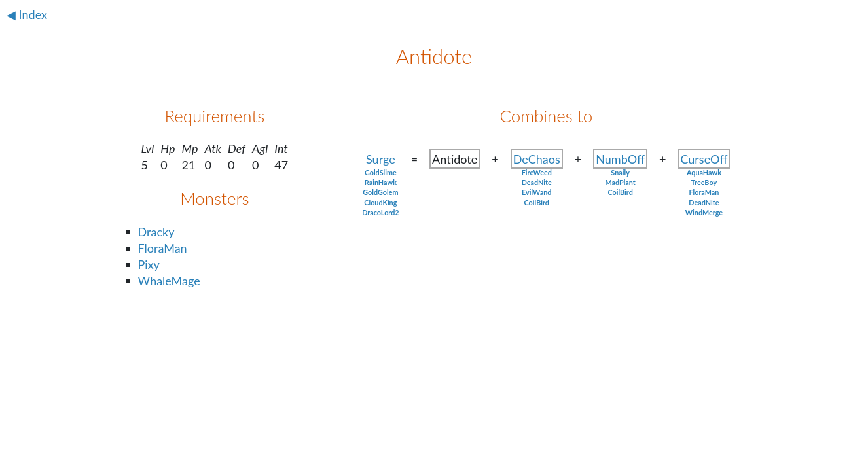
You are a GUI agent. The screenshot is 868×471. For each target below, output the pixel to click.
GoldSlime (381, 172)
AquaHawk (704, 172)
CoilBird (537, 202)
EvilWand (536, 192)
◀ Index (27, 14)
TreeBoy (704, 182)
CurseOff (704, 159)
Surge (381, 159)
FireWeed (537, 172)
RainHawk (381, 182)
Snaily (620, 172)
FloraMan (163, 248)
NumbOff (620, 159)
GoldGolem (380, 192)
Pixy (149, 264)
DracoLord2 (381, 212)
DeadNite (537, 182)
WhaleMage (169, 281)
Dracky (156, 232)
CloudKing (380, 202)
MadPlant (620, 182)
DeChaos (537, 159)
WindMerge (704, 212)
